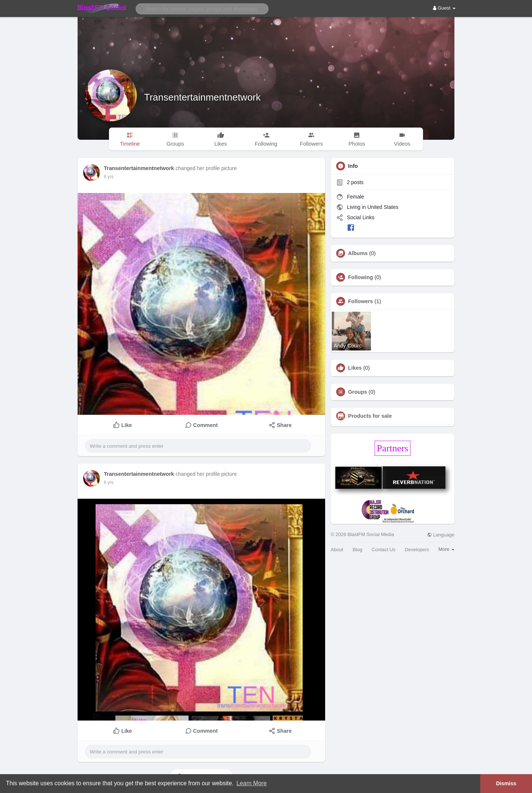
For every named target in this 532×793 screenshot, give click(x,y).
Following (361, 277)
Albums (358, 253)
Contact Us (383, 550)
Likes (355, 368)
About (337, 550)
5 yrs (109, 177)
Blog (357, 550)
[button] (202, 8)
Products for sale (370, 416)
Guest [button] (444, 8)
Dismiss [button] (506, 783)
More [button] (446, 549)
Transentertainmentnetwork (202, 97)
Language (441, 535)
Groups (358, 392)
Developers (417, 550)
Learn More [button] (252, 783)
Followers (361, 301)
